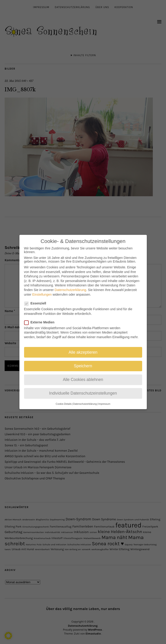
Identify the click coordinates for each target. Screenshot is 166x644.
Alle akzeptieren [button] (83, 347)
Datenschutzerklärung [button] (85, 399)
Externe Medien (41, 317)
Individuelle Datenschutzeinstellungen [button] (83, 388)
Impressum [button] (104, 399)
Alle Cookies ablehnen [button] (83, 374)
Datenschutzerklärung (70, 285)
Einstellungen (42, 289)
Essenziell (37, 298)
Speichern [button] (83, 361)
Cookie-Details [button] (64, 399)
